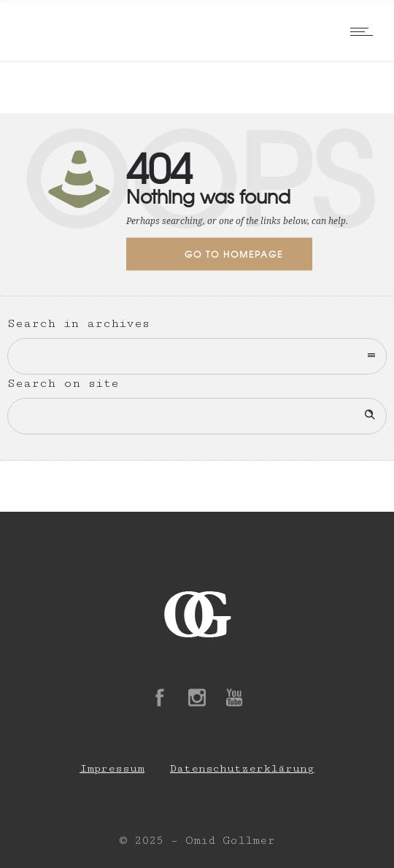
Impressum (112, 768)
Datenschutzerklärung (242, 768)
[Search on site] (197, 416)
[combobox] (197, 356)
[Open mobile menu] (365, 31)
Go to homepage (234, 254)
